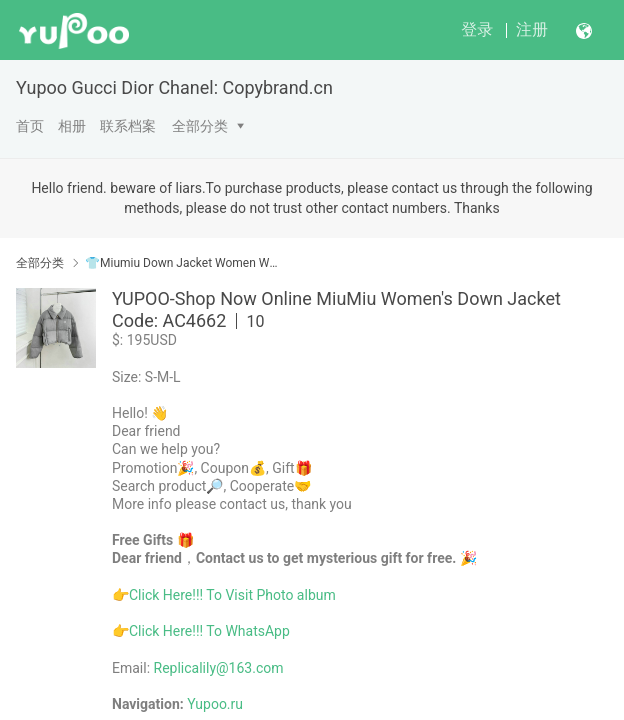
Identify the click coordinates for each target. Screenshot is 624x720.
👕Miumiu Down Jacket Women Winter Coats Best (182, 263)
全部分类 (200, 126)
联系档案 (128, 126)
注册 (532, 29)
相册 (72, 126)
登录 (477, 29)
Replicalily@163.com (219, 668)
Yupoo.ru (215, 704)
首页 (30, 126)
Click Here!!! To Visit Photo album (232, 595)
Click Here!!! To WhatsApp (209, 631)
